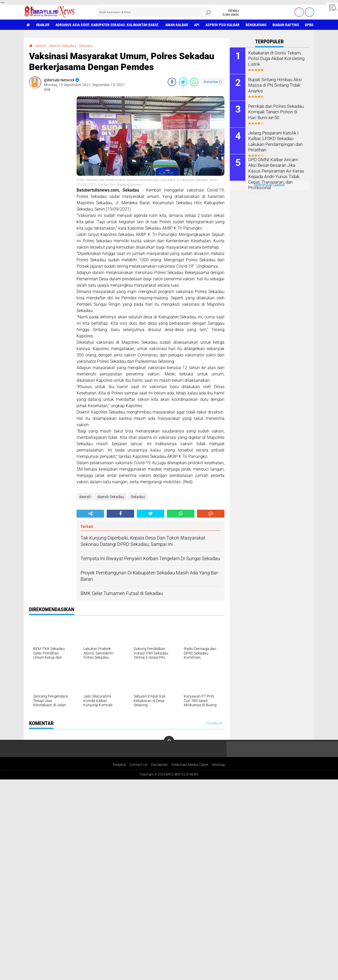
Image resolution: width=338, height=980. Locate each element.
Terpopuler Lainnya (269, 185)
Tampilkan (214, 723)
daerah (41, 46)
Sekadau (86, 46)
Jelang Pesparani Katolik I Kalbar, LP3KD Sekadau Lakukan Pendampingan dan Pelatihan (275, 141)
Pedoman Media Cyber (190, 765)
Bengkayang (256, 25)
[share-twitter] (183, 82)
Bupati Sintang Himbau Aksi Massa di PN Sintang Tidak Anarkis (274, 85)
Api (197, 25)
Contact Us (139, 765)
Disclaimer (159, 765)
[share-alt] (90, 514)
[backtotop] (169, 741)
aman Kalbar (177, 25)
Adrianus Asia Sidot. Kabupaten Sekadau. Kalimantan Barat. (107, 25)
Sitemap (219, 765)
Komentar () (213, 82)
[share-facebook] (172, 82)
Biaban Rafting (286, 25)
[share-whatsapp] (194, 82)
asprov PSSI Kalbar (222, 25)
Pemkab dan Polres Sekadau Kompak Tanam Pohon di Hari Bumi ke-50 (276, 112)
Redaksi (119, 765)
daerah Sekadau (63, 46)
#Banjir (43, 25)
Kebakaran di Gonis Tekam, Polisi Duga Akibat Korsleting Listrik (275, 58)
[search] (154, 12)
